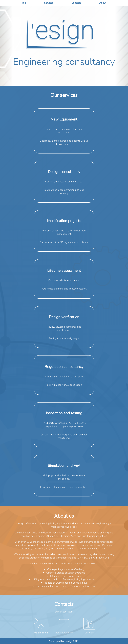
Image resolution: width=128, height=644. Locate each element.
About (103, 3)
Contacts (76, 3)
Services (49, 3)
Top (24, 3)
